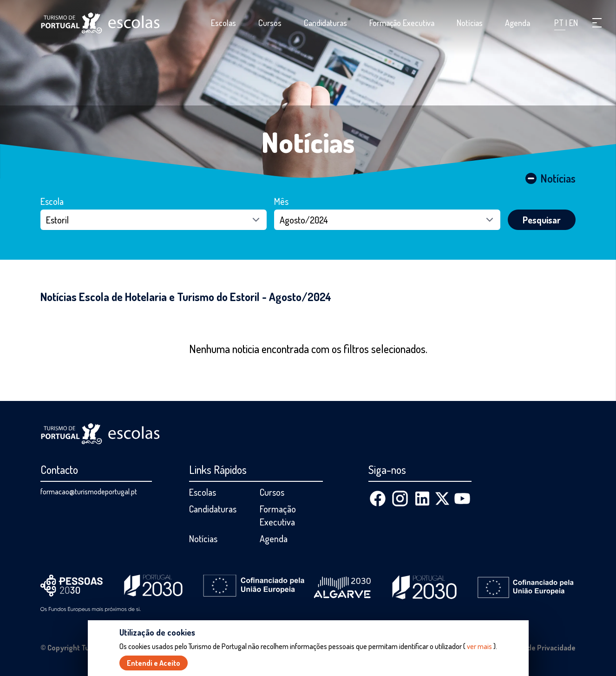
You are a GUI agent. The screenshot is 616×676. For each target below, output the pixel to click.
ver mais (479, 646)
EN (573, 23)
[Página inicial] (100, 23)
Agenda (518, 23)
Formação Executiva (402, 23)
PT (560, 23)
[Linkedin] (422, 499)
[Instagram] (400, 499)
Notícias (470, 23)
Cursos (270, 23)
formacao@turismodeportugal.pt (89, 492)
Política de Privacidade (538, 648)
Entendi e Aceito (154, 663)
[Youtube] (462, 499)
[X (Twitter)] (442, 499)
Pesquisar (542, 220)
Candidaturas (325, 23)
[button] (597, 23)
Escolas (223, 23)
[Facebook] (378, 499)
